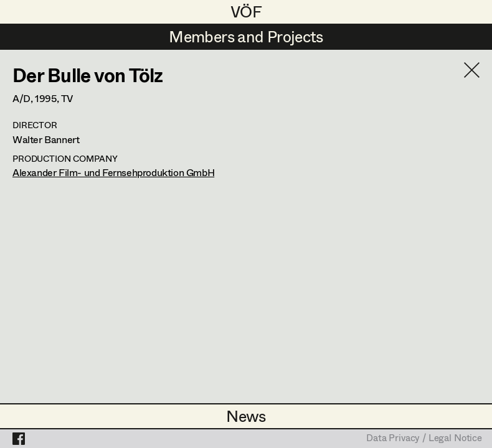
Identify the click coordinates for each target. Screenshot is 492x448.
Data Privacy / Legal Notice (424, 439)
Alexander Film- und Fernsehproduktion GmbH (113, 172)
